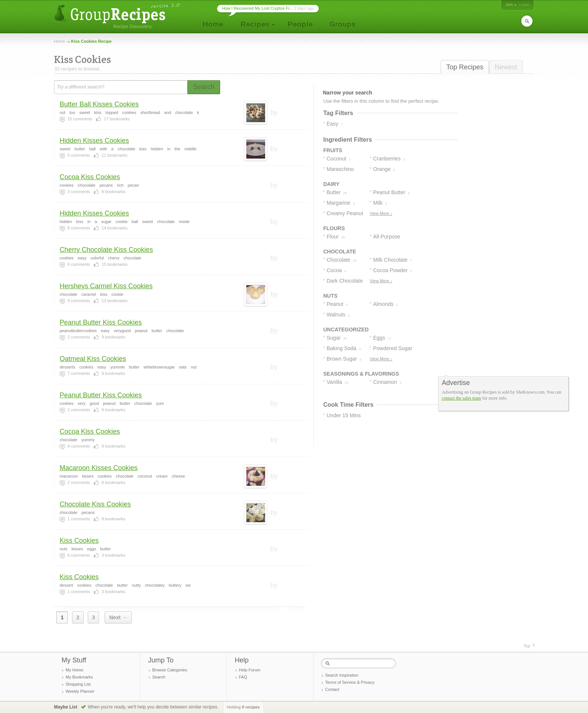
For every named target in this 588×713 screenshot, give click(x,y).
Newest (506, 67)
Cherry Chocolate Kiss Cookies (106, 250)
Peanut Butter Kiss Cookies (101, 322)
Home (59, 41)
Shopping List (78, 684)
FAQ (243, 677)
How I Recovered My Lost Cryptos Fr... (257, 8)
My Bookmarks (79, 677)
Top (527, 646)
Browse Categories (170, 670)
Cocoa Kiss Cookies (90, 177)
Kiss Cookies (79, 541)
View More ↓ (381, 213)
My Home (74, 670)
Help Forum (250, 670)
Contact (332, 689)
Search (159, 677)
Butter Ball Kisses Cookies (99, 104)
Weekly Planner (80, 691)
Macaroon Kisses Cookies (99, 468)
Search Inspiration (342, 675)
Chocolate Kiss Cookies (95, 504)
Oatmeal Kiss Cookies (93, 359)
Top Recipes (465, 67)
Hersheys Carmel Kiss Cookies (106, 286)
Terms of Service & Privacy (350, 682)
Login (524, 4)
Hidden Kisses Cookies (94, 141)
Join (509, 4)
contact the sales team (461, 398)
